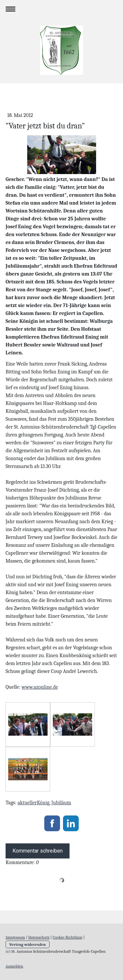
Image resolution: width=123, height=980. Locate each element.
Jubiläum (61, 803)
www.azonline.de (40, 687)
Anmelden (14, 966)
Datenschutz (39, 937)
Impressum (15, 937)
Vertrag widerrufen (28, 944)
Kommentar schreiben (38, 851)
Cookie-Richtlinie (68, 937)
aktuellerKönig (33, 803)
